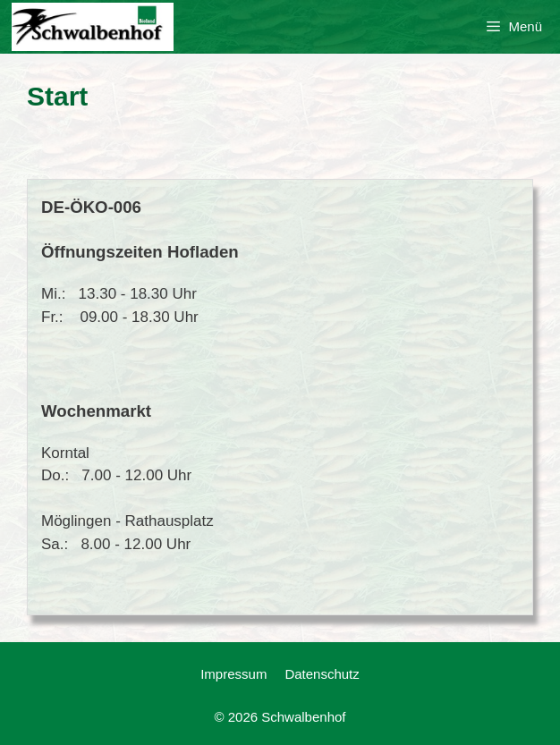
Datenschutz (322, 674)
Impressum (233, 674)
